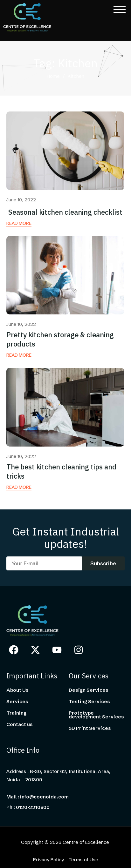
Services (17, 702)
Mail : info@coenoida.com (38, 797)
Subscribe (103, 563)
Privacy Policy (48, 860)
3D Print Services (90, 728)
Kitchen (76, 77)
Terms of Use (83, 860)
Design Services (89, 690)
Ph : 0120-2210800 (28, 807)
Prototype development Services (96, 715)
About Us (17, 690)
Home (53, 77)
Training (16, 713)
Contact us (20, 724)
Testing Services (89, 702)
